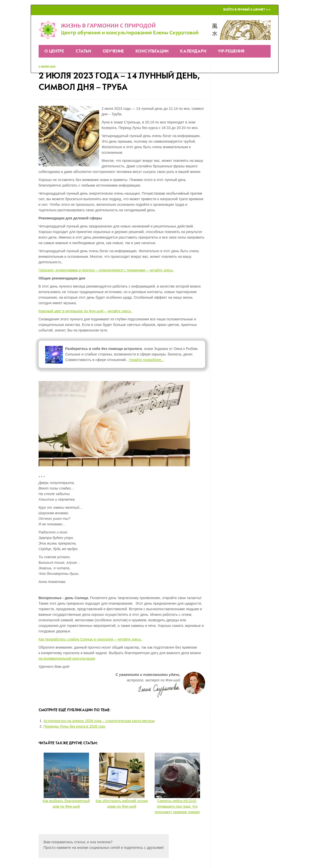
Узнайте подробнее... (146, 360)
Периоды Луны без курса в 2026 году (75, 726)
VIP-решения (231, 51)
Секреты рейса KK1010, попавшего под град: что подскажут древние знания (177, 806)
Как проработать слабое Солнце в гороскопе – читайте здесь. (90, 639)
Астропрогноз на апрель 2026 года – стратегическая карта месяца (99, 721)
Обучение (113, 51)
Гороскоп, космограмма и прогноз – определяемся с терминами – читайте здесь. (106, 270)
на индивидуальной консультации (67, 658)
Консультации (152, 51)
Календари (193, 51)
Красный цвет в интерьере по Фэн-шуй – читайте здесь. (85, 311)
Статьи (83, 51)
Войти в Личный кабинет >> (247, 10)
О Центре (54, 51)
